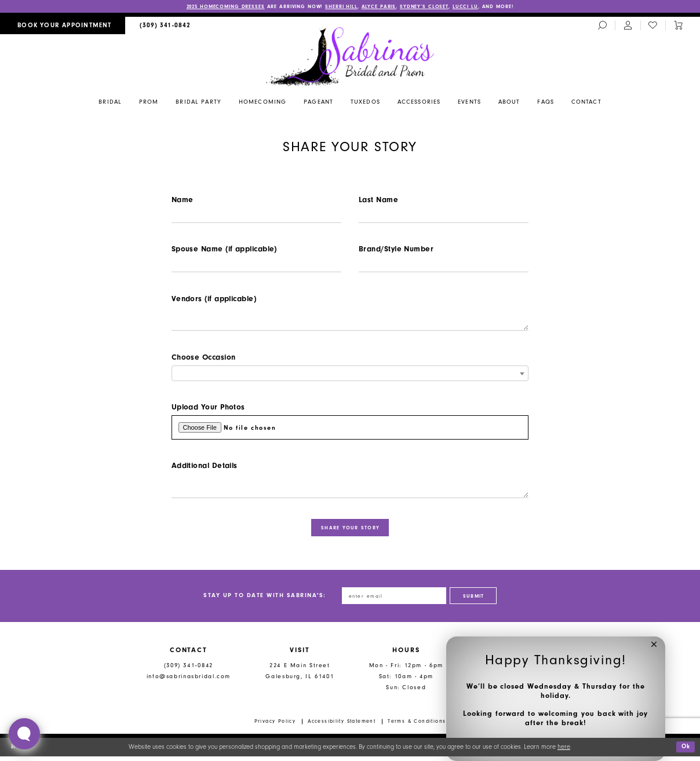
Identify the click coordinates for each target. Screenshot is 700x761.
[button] (654, 648)
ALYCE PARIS (382, 6)
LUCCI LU (469, 6)
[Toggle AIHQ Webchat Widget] (24, 734)
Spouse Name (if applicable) (224, 249)
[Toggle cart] (678, 26)
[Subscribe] (475, 600)
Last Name (378, 200)
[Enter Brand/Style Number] (444, 266)
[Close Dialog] (13, 751)
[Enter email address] (393, 600)
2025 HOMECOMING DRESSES (222, 6)
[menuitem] (63, 26)
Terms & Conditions (417, 726)
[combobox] (350, 375)
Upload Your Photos (208, 409)
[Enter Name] (256, 216)
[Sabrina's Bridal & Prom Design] (350, 56)
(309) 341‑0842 (189, 670)
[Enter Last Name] (444, 216)
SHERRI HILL (343, 6)
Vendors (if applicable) (214, 300)
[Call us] (165, 26)
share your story (351, 531)
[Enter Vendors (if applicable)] (350, 321)
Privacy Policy (275, 726)
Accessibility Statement (342, 726)
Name (183, 200)
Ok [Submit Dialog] (685, 751)
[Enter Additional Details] (350, 489)
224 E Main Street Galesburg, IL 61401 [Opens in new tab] (300, 675)
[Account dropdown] (628, 26)
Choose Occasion (204, 359)
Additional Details (205, 468)
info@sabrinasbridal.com (189, 681)
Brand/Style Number (396, 249)
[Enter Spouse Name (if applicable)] (256, 266)
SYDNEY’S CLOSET (428, 6)
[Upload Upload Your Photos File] (350, 430)
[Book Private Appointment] (63, 26)
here (564, 751)
